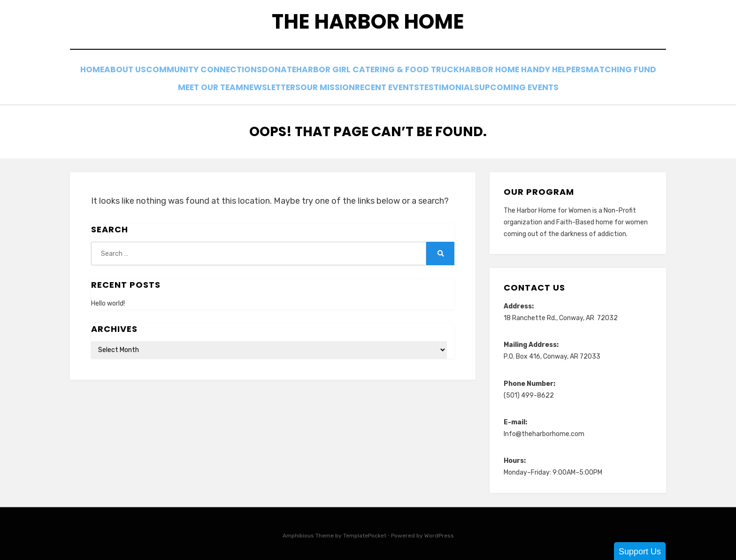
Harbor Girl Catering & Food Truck (432, 74)
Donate (329, 74)
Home (115, 74)
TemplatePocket (365, 533)
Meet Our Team (226, 87)
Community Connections (246, 74)
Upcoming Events (582, 87)
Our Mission (363, 87)
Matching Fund (150, 87)
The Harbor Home (368, 24)
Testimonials (503, 87)
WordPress (439, 533)
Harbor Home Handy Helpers (575, 74)
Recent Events (432, 87)
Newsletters (297, 87)
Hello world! (108, 301)
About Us (160, 74)
